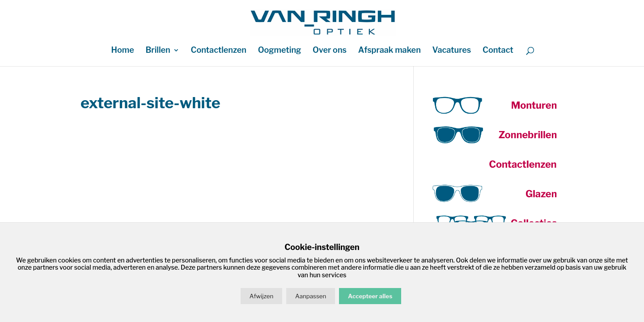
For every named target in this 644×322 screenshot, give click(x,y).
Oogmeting (280, 51)
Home (122, 51)
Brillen (158, 51)
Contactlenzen (219, 51)
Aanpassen (311, 296)
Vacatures (452, 51)
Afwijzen (261, 296)
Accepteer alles (370, 296)
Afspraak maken (390, 51)
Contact (498, 51)
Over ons (330, 51)
